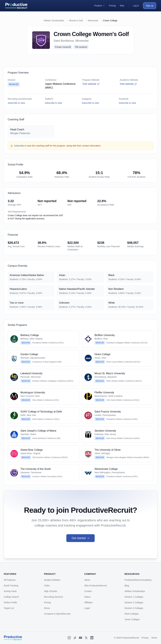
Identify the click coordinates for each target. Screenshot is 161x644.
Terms (154, 638)
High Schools (51, 591)
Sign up (150, 6)
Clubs (47, 586)
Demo (47, 608)
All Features (10, 580)
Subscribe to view (16, 103)
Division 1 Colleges (134, 597)
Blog (127, 586)
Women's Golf (76, 21)
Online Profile (10, 602)
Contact (88, 591)
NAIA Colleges (132, 614)
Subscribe (19, 146)
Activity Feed (10, 591)
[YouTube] (80, 638)
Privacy (145, 638)
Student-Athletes (52, 580)
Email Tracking (11, 586)
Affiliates (88, 602)
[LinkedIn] (92, 638)
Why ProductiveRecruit (95, 586)
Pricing (47, 602)
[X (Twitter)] (86, 638)
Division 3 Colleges (134, 608)
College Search (11, 597)
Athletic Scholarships (54, 21)
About (87, 580)
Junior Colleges (132, 619)
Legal (87, 608)
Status (87, 597)
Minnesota (93, 21)
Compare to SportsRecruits (57, 614)
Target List (9, 608)
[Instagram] (69, 638)
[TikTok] (75, 638)
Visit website (91, 84)
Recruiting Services (54, 597)
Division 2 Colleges (134, 602)
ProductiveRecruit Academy (138, 580)
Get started (80, 538)
